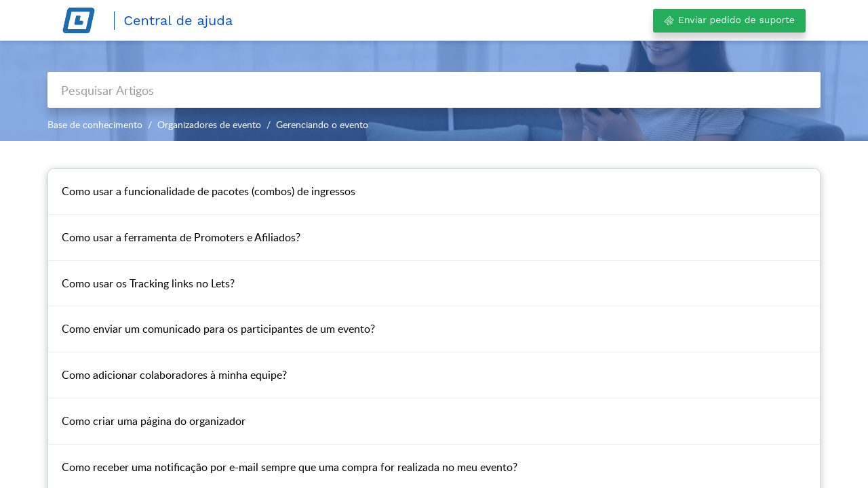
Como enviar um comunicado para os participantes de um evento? (218, 329)
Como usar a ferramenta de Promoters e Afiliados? (181, 237)
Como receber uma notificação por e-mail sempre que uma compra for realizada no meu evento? (290, 467)
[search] (434, 90)
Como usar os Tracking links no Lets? (148, 283)
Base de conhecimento (95, 124)
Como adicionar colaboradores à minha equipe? (174, 375)
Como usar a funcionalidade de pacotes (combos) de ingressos (209, 191)
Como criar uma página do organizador (154, 421)
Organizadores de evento (209, 124)
